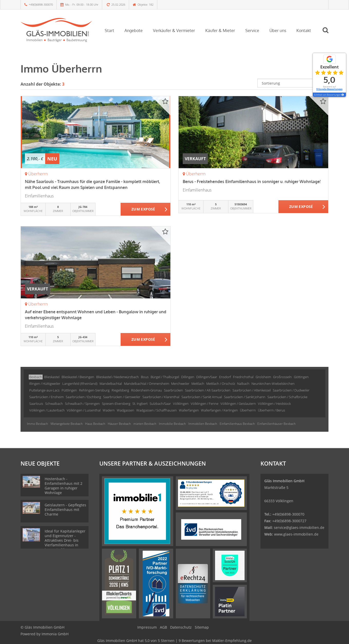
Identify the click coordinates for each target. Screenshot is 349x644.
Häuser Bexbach (119, 424)
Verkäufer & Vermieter (174, 31)
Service (252, 31)
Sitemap (202, 627)
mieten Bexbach (145, 424)
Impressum (147, 627)
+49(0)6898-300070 (41, 4)
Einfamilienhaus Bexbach (237, 424)
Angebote (134, 31)
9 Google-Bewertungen (329, 89)
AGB (163, 627)
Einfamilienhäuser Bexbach (277, 424)
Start (109, 31)
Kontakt (304, 31)
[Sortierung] (293, 83)
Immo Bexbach (37, 424)
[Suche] (328, 34)
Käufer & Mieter (220, 31)
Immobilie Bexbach (172, 424)
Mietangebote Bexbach (67, 424)
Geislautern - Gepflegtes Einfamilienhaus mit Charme (65, 510)
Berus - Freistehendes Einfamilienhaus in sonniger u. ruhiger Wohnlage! (252, 182)
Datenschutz (181, 627)
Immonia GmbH (55, 634)
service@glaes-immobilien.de (299, 527)
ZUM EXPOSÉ (143, 209)
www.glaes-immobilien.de (296, 534)
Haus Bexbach (95, 424)
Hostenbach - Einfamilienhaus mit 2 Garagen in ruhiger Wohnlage (64, 486)
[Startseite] (56, 30)
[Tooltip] (342, 95)
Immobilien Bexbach (203, 424)
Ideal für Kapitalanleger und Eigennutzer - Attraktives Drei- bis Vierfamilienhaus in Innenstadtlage (65, 540)
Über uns (278, 31)
